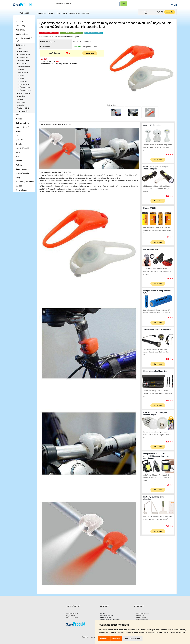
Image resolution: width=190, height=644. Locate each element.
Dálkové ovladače (22, 58)
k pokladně (170, 12)
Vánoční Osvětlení (23, 108)
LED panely (20, 75)
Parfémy (19, 165)
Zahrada (19, 186)
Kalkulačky (20, 69)
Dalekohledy (20, 30)
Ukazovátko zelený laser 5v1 (155, 371)
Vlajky (18, 177)
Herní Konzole (21, 63)
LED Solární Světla (23, 84)
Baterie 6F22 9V (150, 208)
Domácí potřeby (22, 34)
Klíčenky (19, 144)
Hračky (18, 131)
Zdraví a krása (21, 190)
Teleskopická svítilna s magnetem (157, 330)
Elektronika (52, 13)
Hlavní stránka (42, 13)
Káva (18, 136)
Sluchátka (20, 99)
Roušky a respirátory (24, 169)
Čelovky (19, 49)
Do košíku (90, 53)
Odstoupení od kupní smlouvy (110, 620)
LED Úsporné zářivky (24, 87)
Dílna (18, 115)
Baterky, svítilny (62, 13)
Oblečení (19, 161)
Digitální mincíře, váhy (24, 54)
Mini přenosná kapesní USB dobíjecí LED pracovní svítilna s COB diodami (156, 456)
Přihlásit (173, 5)
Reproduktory (21, 96)
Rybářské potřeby (22, 173)
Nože (18, 152)
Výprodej (24, 13)
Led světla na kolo (151, 249)
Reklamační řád (106, 617)
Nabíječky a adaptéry (24, 93)
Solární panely (21, 102)
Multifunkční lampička (152, 125)
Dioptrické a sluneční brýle (24, 39)
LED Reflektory (22, 81)
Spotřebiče (20, 105)
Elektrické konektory (23, 60)
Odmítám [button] (116, 638)
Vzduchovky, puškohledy (25, 182)
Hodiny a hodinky (22, 123)
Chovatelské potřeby (24, 127)
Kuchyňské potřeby (23, 148)
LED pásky (20, 78)
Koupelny (19, 140)
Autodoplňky (20, 26)
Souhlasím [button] (104, 638)
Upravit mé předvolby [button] (132, 638)
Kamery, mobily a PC (24, 66)
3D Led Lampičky (22, 111)
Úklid (18, 157)
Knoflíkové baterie (23, 72)
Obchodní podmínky (107, 615)
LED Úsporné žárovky (24, 90)
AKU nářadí (20, 21)
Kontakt (103, 613)
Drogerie (19, 119)
